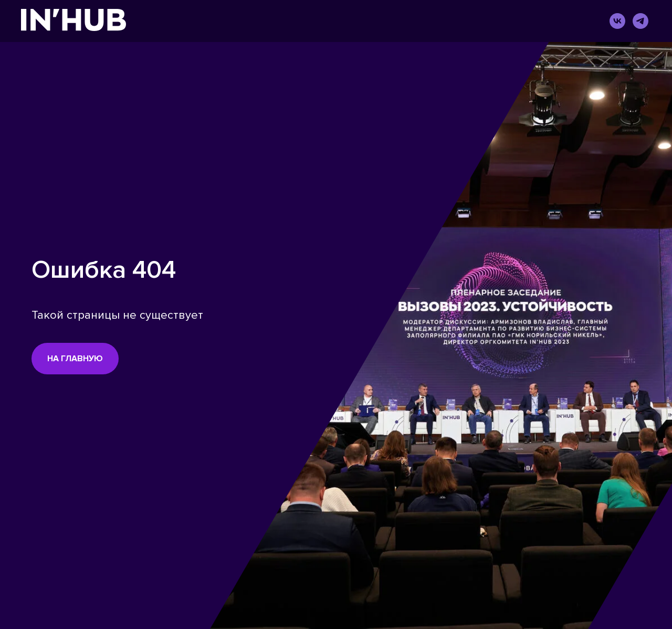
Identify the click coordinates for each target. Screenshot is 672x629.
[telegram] (640, 21)
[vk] (617, 21)
